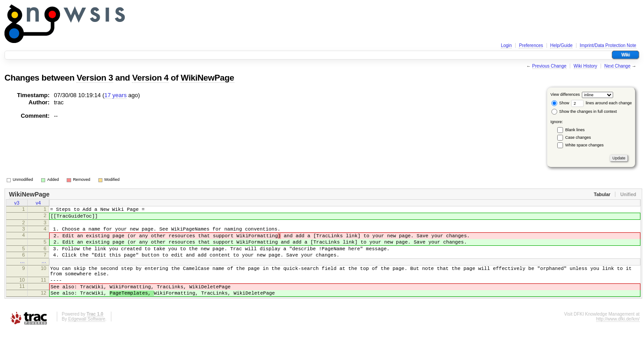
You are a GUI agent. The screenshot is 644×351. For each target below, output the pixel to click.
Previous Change (549, 66)
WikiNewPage (208, 78)
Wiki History (586, 66)
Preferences (531, 45)
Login (506, 45)
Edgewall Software (87, 339)
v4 (38, 204)
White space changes (585, 145)
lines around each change (602, 103)
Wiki (625, 55)
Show (560, 103)
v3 (17, 204)
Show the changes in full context (584, 111)
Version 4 (150, 78)
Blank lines (575, 130)
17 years (115, 95)
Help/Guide (561, 45)
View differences (565, 94)
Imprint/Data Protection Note (608, 45)
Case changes (578, 137)
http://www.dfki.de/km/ (618, 339)
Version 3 (95, 78)
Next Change (617, 66)
